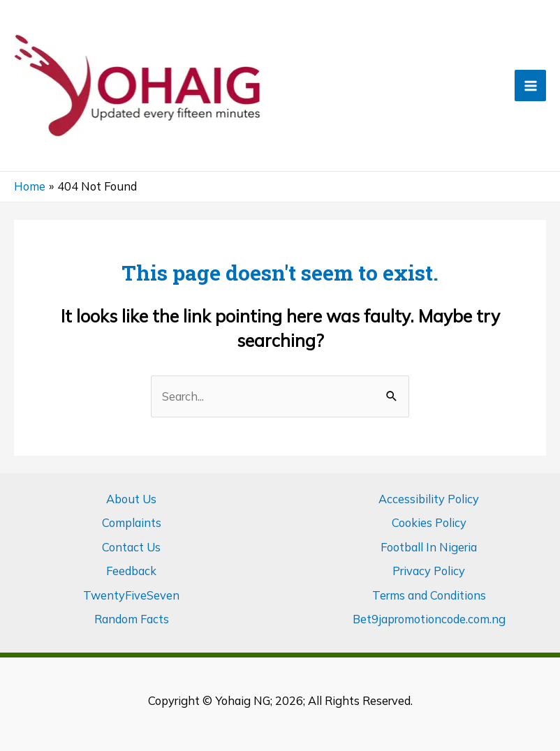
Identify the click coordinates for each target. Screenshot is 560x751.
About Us (131, 499)
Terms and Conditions (429, 595)
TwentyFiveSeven (131, 595)
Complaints (132, 523)
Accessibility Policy (429, 499)
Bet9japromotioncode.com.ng (429, 619)
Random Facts (132, 619)
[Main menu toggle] (530, 85)
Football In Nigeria (429, 547)
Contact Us (131, 547)
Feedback (131, 571)
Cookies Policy (429, 523)
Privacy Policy (429, 571)
